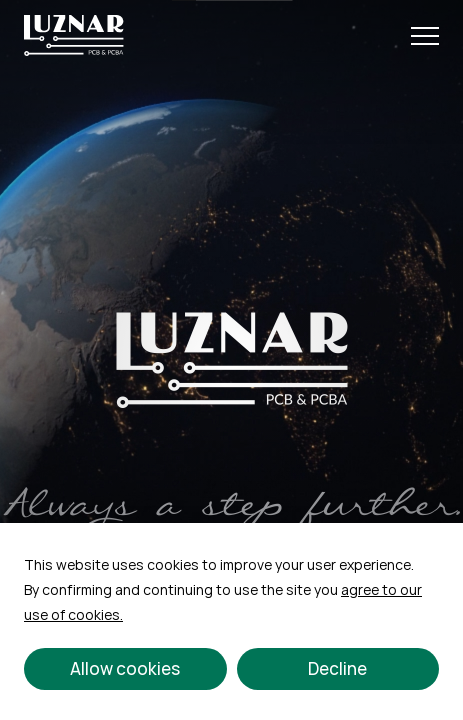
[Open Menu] (425, 36)
